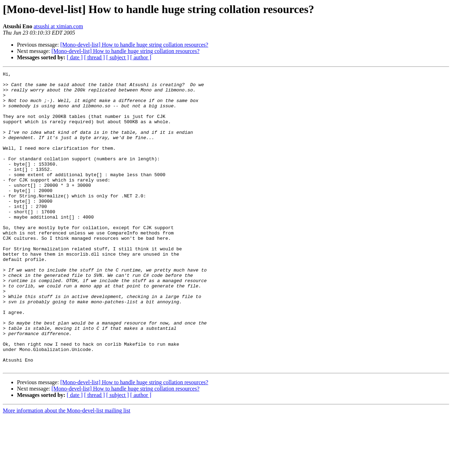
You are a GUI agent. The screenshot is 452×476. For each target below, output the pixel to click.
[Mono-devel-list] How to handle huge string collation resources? (134, 45)
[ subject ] (118, 57)
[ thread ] (94, 57)
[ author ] (141, 57)
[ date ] (75, 57)
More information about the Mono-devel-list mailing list (67, 470)
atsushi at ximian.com (58, 26)
